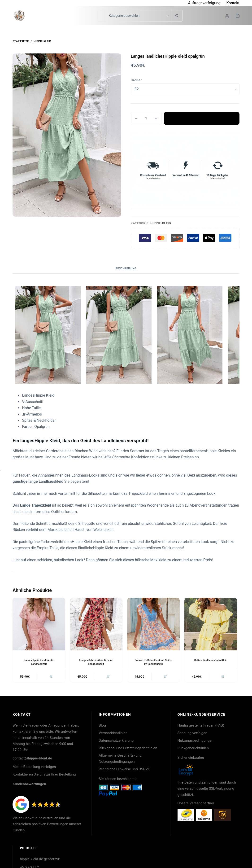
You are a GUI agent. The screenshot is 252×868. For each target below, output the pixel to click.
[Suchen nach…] (101, 16)
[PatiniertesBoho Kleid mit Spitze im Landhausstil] (153, 624)
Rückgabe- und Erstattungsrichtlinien (128, 749)
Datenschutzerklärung (116, 741)
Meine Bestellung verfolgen (34, 768)
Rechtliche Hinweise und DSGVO (124, 770)
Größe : (136, 80)
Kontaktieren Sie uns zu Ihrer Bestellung (44, 775)
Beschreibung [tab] (126, 268)
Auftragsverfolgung (204, 3)
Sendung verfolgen (192, 734)
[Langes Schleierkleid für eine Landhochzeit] (96, 624)
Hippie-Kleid (161, 223)
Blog (102, 726)
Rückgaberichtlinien (193, 749)
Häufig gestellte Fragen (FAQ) (201, 726)
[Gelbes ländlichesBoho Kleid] (211, 624)
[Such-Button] (177, 16)
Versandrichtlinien (113, 734)
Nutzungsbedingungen (196, 741)
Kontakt (233, 3)
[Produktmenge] (146, 118)
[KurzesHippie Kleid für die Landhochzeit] (39, 624)
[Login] (227, 16)
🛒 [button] (50, 677)
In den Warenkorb (202, 118)
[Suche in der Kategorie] (138, 16)
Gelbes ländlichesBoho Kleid (211, 660)
